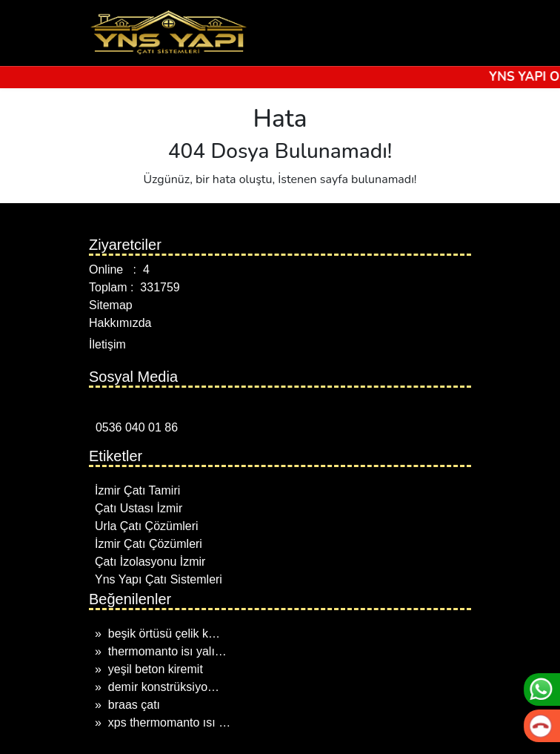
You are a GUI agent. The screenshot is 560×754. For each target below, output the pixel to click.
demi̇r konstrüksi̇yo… (164, 687)
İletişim (107, 344)
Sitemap (111, 305)
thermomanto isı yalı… (167, 651)
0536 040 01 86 (133, 427)
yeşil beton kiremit (156, 669)
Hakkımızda (120, 323)
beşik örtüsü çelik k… (164, 634)
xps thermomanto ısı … (169, 722)
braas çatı (134, 705)
